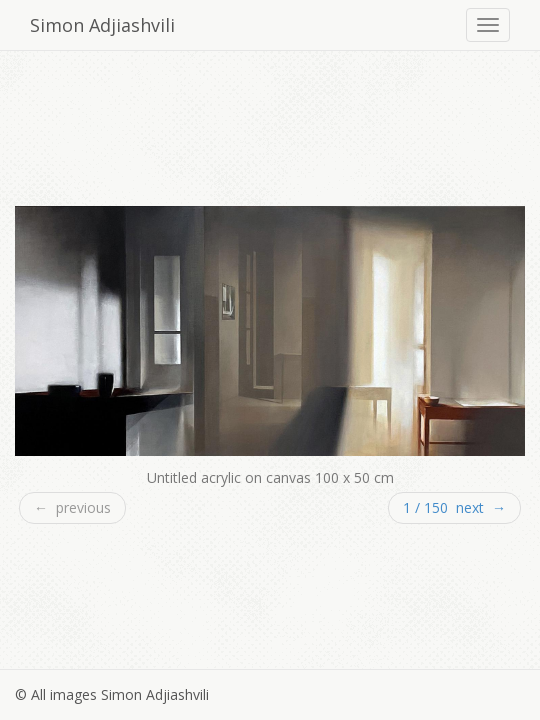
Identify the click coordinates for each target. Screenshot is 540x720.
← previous (72, 507)
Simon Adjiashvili (102, 25)
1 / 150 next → (454, 507)
